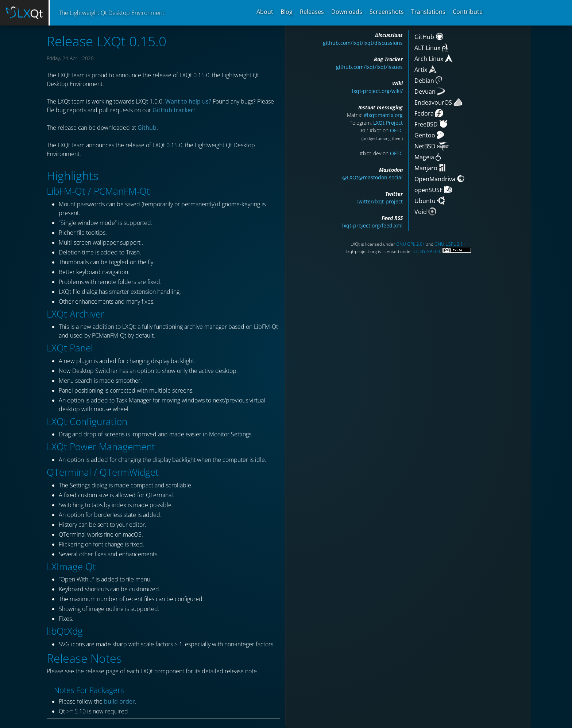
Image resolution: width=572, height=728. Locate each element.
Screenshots (387, 12)
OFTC (396, 130)
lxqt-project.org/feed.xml (372, 225)
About (265, 12)
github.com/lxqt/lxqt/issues (369, 67)
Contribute (468, 12)
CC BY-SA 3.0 (427, 251)
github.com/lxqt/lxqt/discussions (363, 43)
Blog (287, 12)
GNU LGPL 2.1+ (450, 244)
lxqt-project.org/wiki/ (377, 91)
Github (147, 128)
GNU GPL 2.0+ (411, 244)
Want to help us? (188, 101)
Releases (312, 12)
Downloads (347, 12)
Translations (428, 12)
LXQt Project (388, 123)
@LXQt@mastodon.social (372, 177)
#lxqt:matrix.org (383, 115)
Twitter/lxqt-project (379, 201)
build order (119, 701)
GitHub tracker (173, 110)
